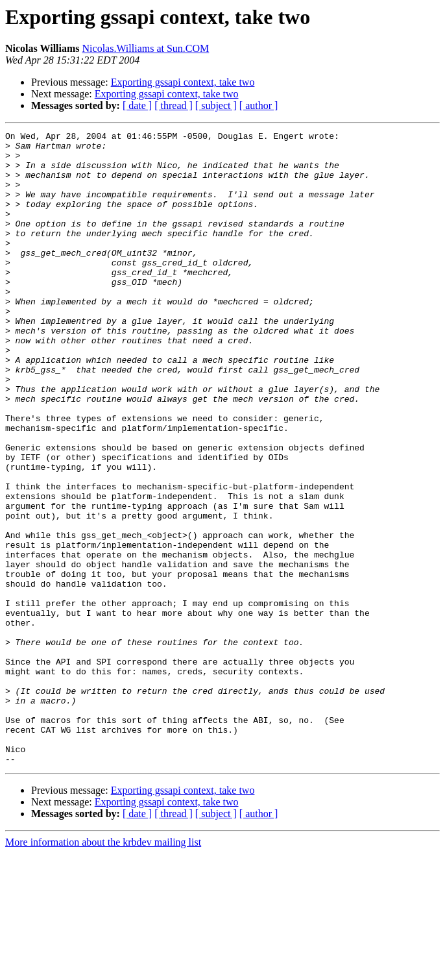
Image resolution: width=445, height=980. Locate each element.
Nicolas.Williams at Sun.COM (146, 48)
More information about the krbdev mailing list (103, 969)
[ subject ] (216, 105)
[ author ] (259, 105)
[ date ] (137, 105)
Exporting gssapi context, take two (183, 82)
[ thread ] (174, 105)
